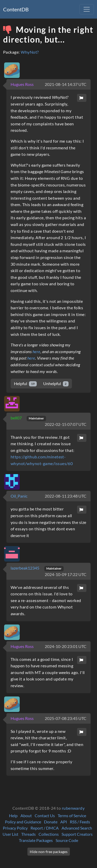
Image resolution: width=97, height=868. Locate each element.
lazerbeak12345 (25, 568)
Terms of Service (72, 816)
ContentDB (16, 9)
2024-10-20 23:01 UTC (66, 646)
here (36, 351)
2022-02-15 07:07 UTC (66, 424)
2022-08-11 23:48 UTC (66, 496)
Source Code (67, 840)
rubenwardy (73, 808)
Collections (49, 834)
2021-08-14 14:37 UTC (66, 84)
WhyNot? (30, 52)
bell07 (17, 418)
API (64, 822)
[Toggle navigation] (87, 9)
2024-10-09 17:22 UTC (66, 574)
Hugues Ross (22, 84)
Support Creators (77, 834)
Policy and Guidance (23, 822)
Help (13, 816)
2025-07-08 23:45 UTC (66, 718)
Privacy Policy (15, 828)
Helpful (25, 384)
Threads (28, 834)
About (26, 816)
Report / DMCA (45, 828)
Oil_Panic (19, 496)
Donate (51, 822)
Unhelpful (56, 384)
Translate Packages (36, 840)
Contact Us (45, 816)
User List (10, 834)
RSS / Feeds (80, 822)
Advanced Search (77, 828)
